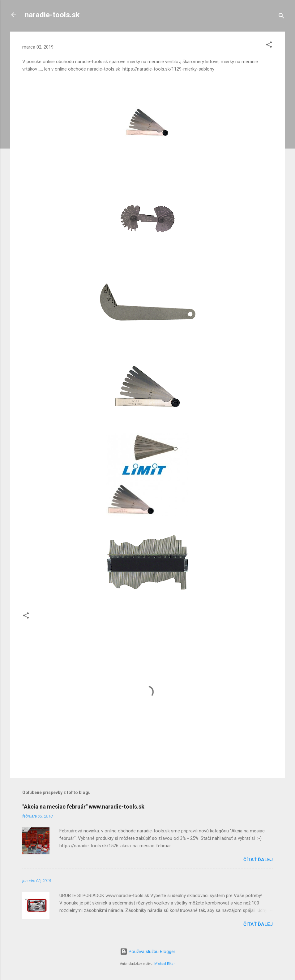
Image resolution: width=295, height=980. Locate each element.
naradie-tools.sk (52, 15)
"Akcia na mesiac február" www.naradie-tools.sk (83, 807)
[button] (269, 46)
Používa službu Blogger (148, 952)
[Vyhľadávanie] (281, 17)
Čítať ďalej (258, 860)
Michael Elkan (165, 964)
